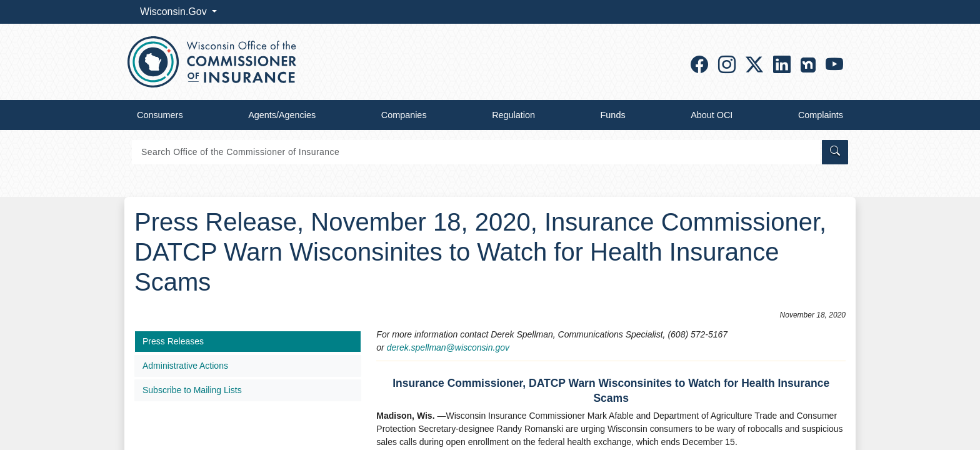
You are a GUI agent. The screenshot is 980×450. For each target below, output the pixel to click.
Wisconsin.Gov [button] (175, 12)
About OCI (712, 115)
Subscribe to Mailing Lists (192, 390)
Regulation (513, 115)
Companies (404, 115)
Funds (613, 115)
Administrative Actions (185, 366)
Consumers (160, 115)
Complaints (821, 115)
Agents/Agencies (282, 115)
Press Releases (173, 341)
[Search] (476, 152)
